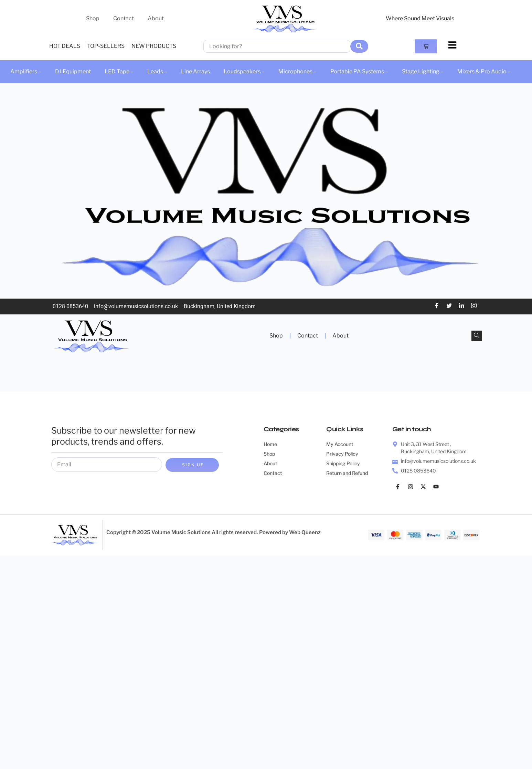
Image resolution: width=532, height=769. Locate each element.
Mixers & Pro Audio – (484, 71)
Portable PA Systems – (359, 71)
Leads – (157, 71)
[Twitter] (449, 306)
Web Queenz (305, 532)
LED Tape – (119, 71)
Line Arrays (195, 71)
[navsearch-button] (477, 336)
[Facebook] (437, 306)
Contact (124, 18)
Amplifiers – (26, 71)
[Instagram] (474, 306)
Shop (93, 18)
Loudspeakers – (244, 71)
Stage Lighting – (423, 71)
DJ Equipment (73, 71)
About (156, 18)
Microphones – (297, 71)
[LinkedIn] (461, 306)
